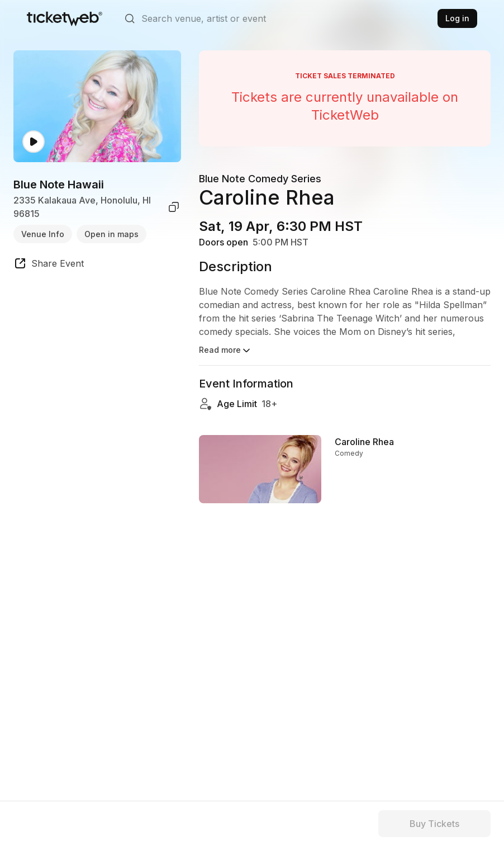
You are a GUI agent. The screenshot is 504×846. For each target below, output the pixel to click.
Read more (225, 351)
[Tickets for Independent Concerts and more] (65, 18)
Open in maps (111, 234)
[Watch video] (34, 142)
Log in (457, 18)
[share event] (49, 265)
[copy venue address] (174, 207)
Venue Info (43, 234)
